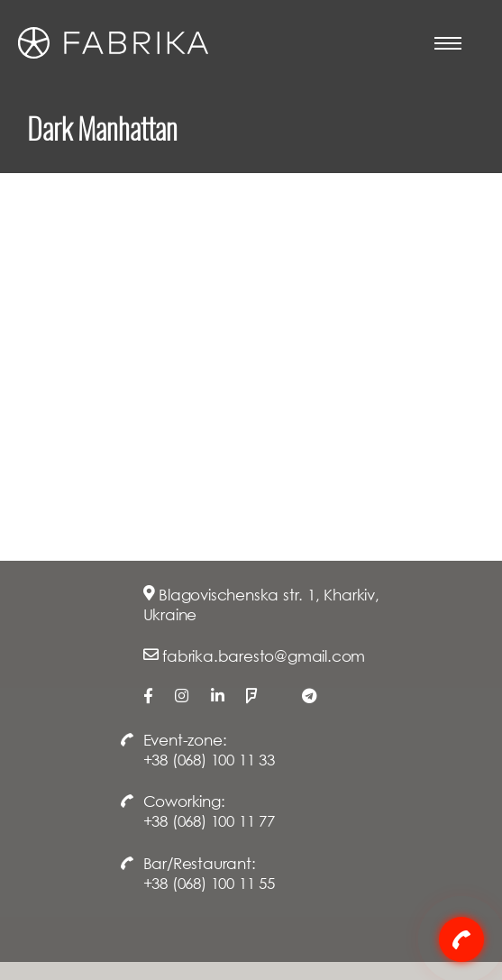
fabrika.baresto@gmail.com (264, 656)
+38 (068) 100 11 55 (209, 883)
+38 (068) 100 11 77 (209, 821)
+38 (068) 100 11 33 (209, 760)
